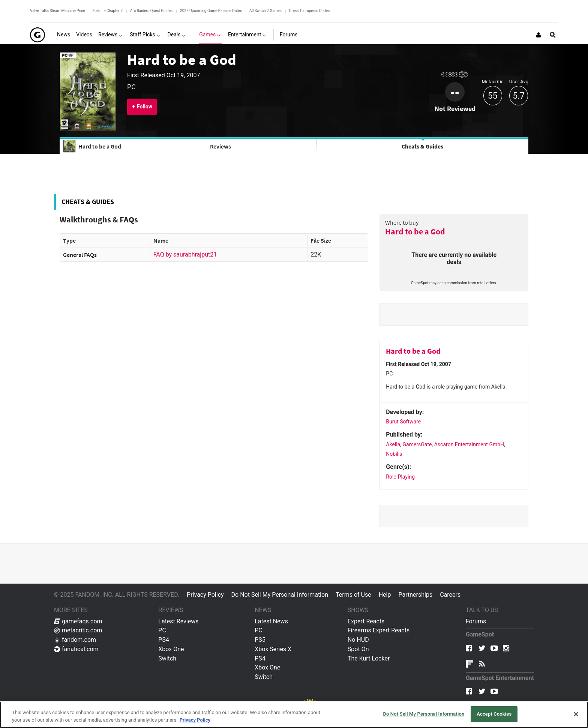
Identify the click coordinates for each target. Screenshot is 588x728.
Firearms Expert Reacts (379, 630)
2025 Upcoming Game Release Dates (211, 11)
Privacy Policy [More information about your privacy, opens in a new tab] (195, 720)
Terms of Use (353, 595)
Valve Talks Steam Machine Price (58, 11)
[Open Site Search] (553, 35)
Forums (476, 621)
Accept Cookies (494, 714)
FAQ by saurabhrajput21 (185, 254)
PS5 (260, 640)
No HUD (358, 640)
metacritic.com (78, 630)
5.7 (519, 96)
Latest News (271, 621)
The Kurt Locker (369, 658)
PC (162, 630)
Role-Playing (400, 477)
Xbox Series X (273, 649)
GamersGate (417, 444)
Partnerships (415, 595)
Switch (167, 658)
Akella (393, 444)
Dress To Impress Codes (309, 11)
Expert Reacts (366, 621)
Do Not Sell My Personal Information (280, 595)
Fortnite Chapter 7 (108, 11)
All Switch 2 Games (265, 11)
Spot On (358, 649)
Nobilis (394, 454)
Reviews (220, 146)
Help (385, 595)
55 (493, 96)
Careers (450, 595)
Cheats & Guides (422, 146)
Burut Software (403, 422)
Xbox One (171, 649)
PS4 (164, 640)
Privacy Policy (205, 595)
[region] (294, 715)
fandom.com (75, 640)
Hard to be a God (182, 60)
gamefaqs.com (78, 621)
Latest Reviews (178, 621)
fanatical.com (76, 649)
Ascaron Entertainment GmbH (469, 444)
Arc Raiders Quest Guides (151, 11)
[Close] (576, 714)
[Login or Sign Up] (538, 35)
